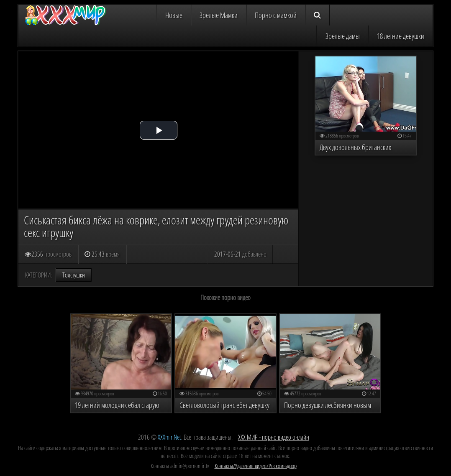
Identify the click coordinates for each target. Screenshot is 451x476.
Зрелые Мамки (219, 15)
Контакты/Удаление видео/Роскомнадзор (256, 466)
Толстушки (74, 275)
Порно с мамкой (276, 15)
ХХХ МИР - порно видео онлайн (274, 437)
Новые (174, 15)
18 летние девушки (401, 36)
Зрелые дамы (343, 36)
